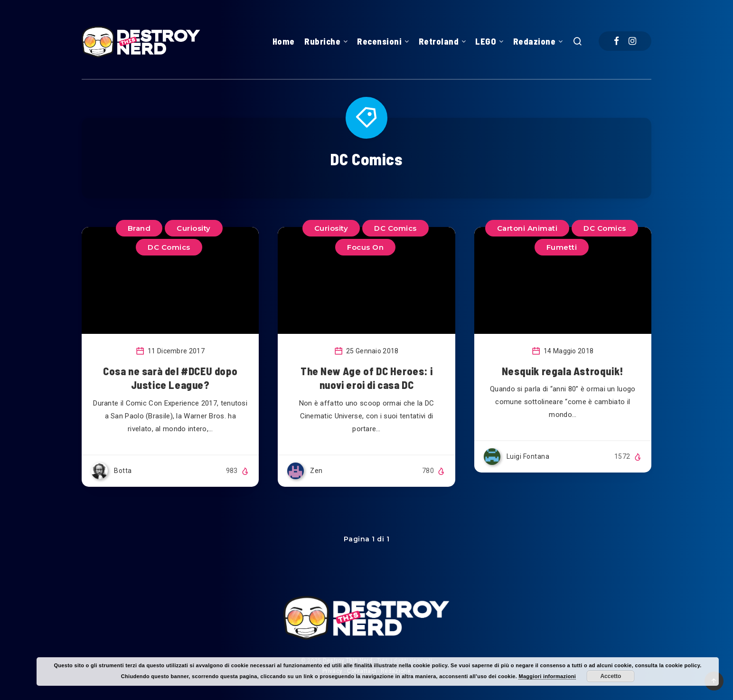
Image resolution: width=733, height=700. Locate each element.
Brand (139, 228)
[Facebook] (616, 41)
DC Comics (605, 228)
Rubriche (322, 41)
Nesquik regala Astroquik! (563, 371)
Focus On (365, 247)
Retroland (439, 41)
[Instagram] (632, 41)
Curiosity (331, 228)
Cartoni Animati (527, 228)
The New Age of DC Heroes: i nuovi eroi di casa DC (366, 378)
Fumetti (562, 247)
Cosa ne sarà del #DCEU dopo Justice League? (170, 378)
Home (284, 41)
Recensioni (379, 41)
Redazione (535, 41)
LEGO (486, 41)
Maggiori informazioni (547, 676)
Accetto (611, 676)
